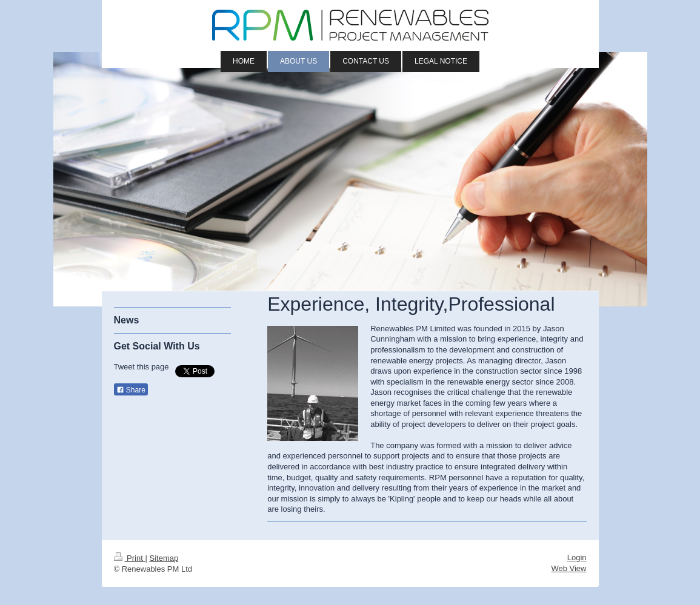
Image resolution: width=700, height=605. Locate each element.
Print (130, 558)
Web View (568, 568)
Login (577, 557)
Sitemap (164, 558)
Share (131, 390)
